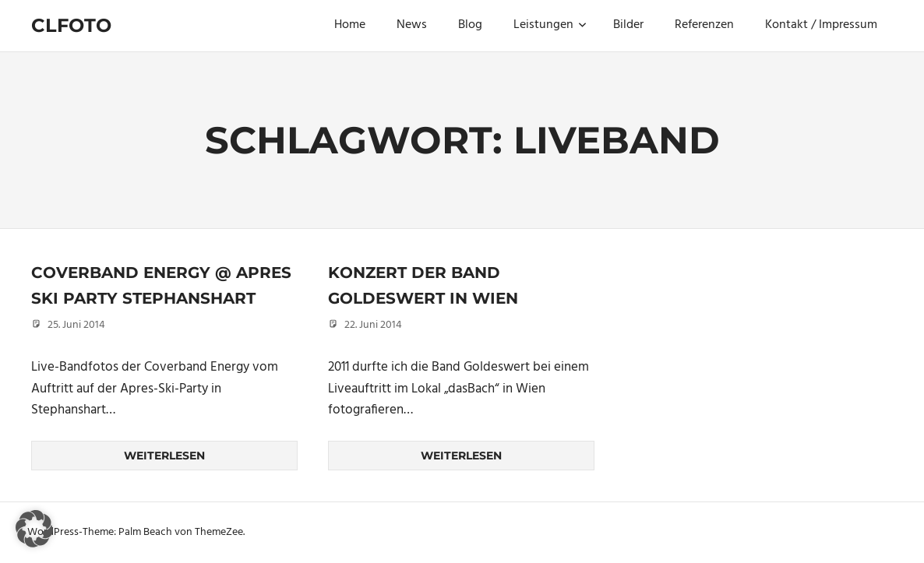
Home (350, 25)
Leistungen (550, 25)
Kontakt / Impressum (821, 25)
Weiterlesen (164, 456)
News (412, 25)
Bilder (628, 25)
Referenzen (704, 25)
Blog (470, 25)
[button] (34, 529)
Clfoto (71, 25)
